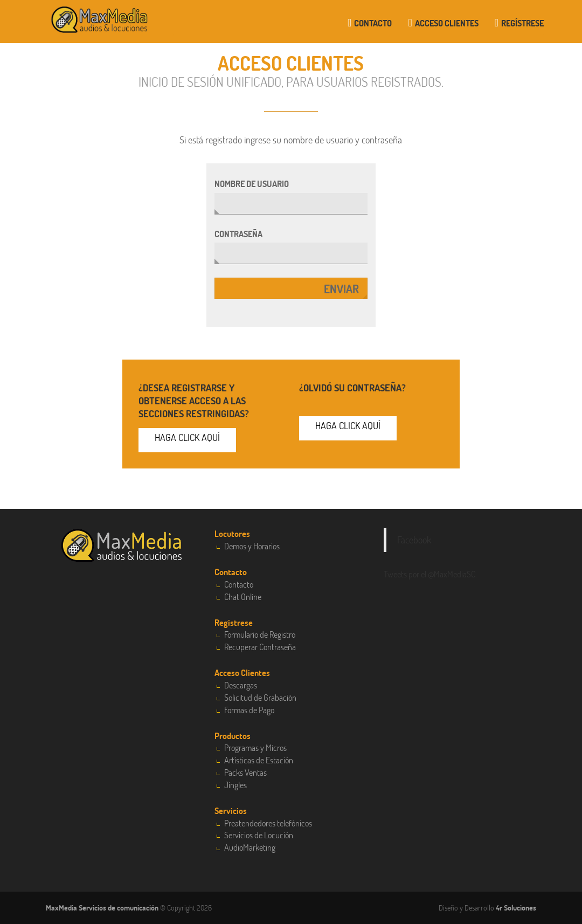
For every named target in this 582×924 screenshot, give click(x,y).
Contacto (370, 23)
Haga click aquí (187, 437)
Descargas (241, 685)
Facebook (414, 540)
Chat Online (243, 597)
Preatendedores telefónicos (268, 823)
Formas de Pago (249, 710)
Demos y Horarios (252, 546)
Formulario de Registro (260, 634)
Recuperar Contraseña (260, 647)
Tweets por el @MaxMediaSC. (430, 574)
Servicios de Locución (259, 835)
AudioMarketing (250, 847)
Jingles (235, 785)
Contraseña (238, 234)
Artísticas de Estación (259, 760)
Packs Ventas (245, 772)
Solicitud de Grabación (260, 697)
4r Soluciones (516, 908)
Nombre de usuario (252, 184)
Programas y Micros (255, 747)
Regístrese (519, 23)
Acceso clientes (443, 23)
